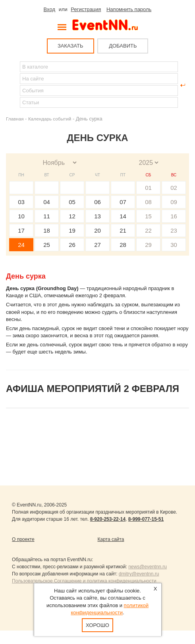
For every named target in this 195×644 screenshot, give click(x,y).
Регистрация (86, 9)
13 (97, 216)
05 (72, 202)
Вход (49, 9)
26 (72, 245)
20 (97, 230)
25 (47, 245)
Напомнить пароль (129, 9)
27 (97, 245)
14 (123, 216)
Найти (12, 85)
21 (123, 230)
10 (21, 216)
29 (148, 245)
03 (21, 202)
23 (174, 230)
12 (72, 216)
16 (174, 216)
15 (148, 216)
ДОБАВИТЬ (123, 46)
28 (123, 245)
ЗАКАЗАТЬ (70, 46)
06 (97, 202)
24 (21, 245)
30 (174, 245)
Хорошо (97, 625)
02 (174, 188)
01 (148, 188)
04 (47, 202)
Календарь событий (50, 119)
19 (72, 230)
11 (47, 216)
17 (21, 230)
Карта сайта (111, 539)
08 (148, 202)
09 (174, 202)
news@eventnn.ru (148, 567)
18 (47, 230)
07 (123, 202)
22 (148, 230)
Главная (15, 119)
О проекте (23, 539)
